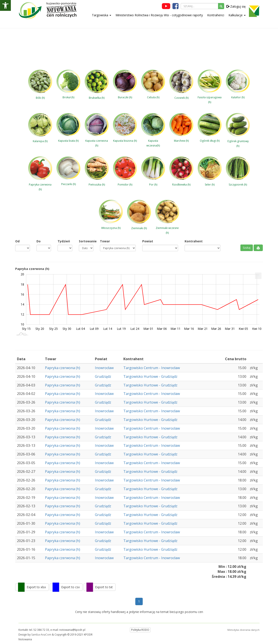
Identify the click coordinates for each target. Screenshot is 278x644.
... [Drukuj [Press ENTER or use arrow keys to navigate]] (258, 275)
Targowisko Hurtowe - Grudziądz (150, 376)
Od (17, 241)
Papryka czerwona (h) (63, 368)
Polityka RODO (140, 630)
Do (39, 241)
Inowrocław (104, 368)
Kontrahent (194, 241)
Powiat (148, 241)
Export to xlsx (36, 587)
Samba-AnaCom (41, 635)
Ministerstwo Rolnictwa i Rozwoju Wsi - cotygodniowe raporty (159, 15)
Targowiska (102, 15)
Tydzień (64, 241)
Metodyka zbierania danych (243, 630)
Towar (105, 241)
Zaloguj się (236, 6)
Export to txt (104, 587)
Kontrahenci (216, 15)
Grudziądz (103, 376)
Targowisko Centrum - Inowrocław (152, 368)
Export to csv (70, 587)
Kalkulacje (237, 15)
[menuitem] (258, 276)
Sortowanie (86, 241)
